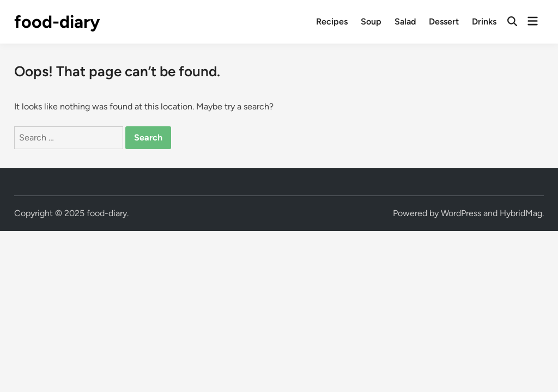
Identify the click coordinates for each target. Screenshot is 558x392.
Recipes (332, 22)
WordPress (461, 213)
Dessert (444, 22)
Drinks (484, 22)
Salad (405, 22)
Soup (371, 22)
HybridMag (521, 213)
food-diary (57, 22)
